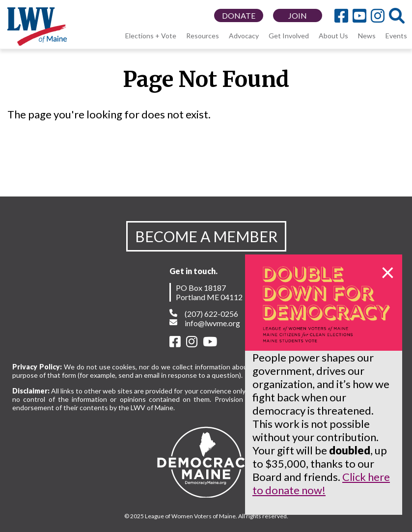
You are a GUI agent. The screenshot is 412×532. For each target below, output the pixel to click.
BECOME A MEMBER (206, 236)
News (367, 36)
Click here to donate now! (321, 483)
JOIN (298, 15)
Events (396, 36)
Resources (203, 36)
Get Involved (289, 36)
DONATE (239, 15)
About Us (333, 36)
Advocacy (244, 36)
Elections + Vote (151, 36)
